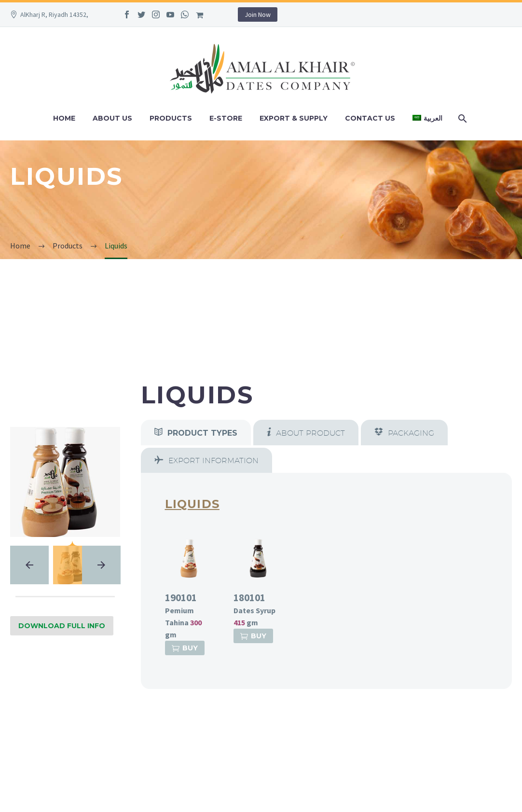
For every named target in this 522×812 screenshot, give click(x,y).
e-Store (226, 118)
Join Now (258, 14)
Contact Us (370, 118)
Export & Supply (294, 118)
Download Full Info (62, 626)
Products (171, 118)
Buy (185, 648)
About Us (112, 118)
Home (64, 118)
